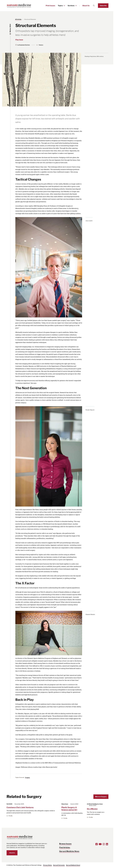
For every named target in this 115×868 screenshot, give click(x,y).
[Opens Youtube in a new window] (100, 844)
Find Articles (65, 848)
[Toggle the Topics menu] (64, 6)
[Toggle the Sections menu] (76, 6)
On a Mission (92, 809)
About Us (86, 6)
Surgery (27, 777)
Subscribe (103, 6)
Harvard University (59, 865)
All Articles (18, 19)
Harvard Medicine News (69, 851)
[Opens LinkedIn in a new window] (107, 844)
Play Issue (19, 40)
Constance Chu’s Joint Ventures (20, 807)
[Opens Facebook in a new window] (97, 844)
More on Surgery (101, 797)
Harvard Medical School (73, 865)
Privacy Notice (47, 865)
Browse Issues (65, 844)
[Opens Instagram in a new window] (104, 844)
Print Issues (50, 6)
